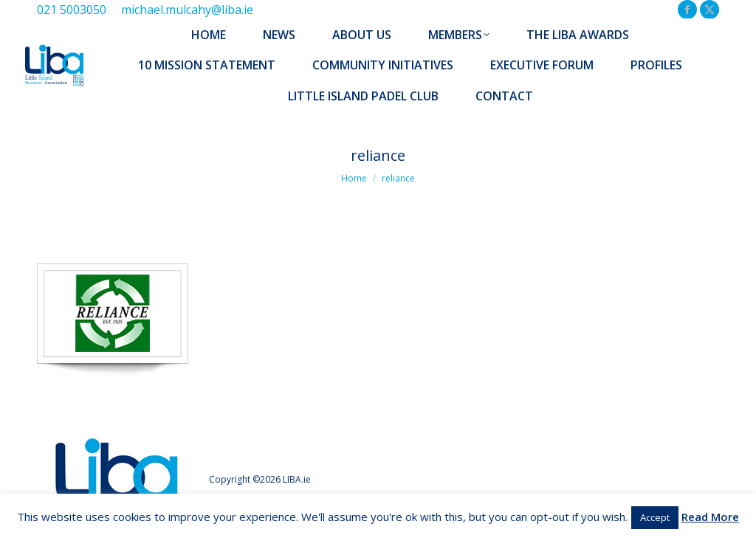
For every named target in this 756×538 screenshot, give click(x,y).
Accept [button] (655, 517)
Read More (710, 517)
